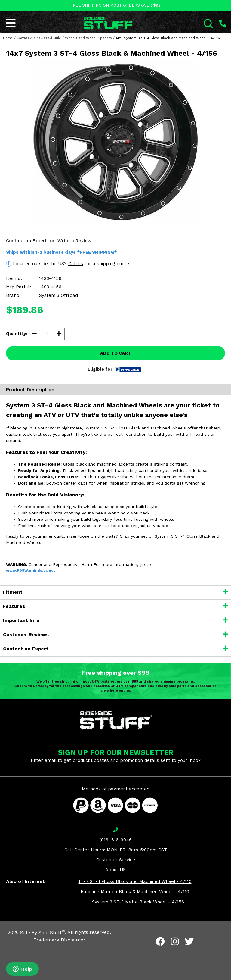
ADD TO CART (116, 353)
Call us (76, 264)
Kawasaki (25, 38)
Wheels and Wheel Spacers (88, 38)
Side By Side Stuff (43, 933)
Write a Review (74, 241)
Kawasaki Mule (49, 38)
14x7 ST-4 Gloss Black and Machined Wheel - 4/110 (135, 881)
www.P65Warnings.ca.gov (31, 570)
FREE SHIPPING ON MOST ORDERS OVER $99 (115, 5)
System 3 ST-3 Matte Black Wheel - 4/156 (138, 902)
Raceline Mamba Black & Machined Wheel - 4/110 (135, 892)
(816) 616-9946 (116, 840)
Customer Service (116, 860)
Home (8, 38)
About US (115, 870)
